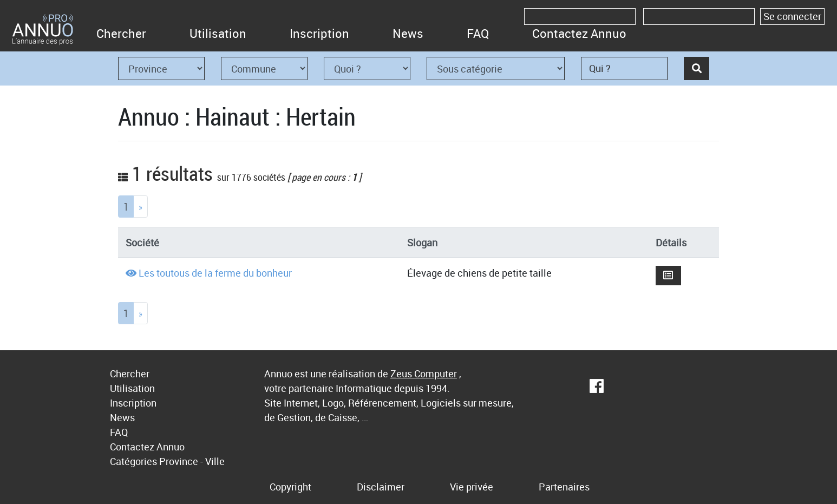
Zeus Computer (424, 374)
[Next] (140, 207)
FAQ (478, 33)
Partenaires (564, 487)
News (408, 33)
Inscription (319, 33)
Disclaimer (381, 487)
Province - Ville (192, 461)
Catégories (133, 461)
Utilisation (218, 33)
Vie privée (472, 487)
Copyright (290, 487)
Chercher (121, 33)
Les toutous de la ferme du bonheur (215, 273)
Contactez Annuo (579, 33)
